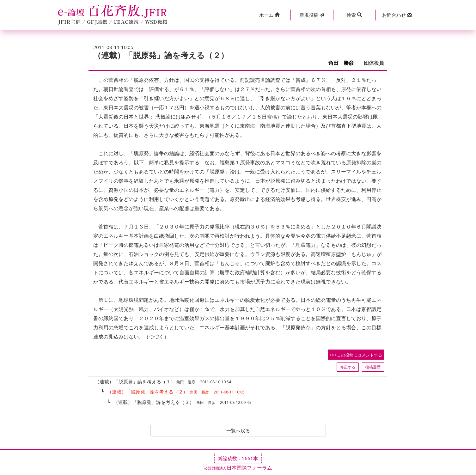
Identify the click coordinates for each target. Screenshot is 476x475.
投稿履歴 (373, 367)
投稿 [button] (312, 15)
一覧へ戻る (238, 431)
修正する (348, 367)
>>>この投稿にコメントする (356, 355)
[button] (269, 15)
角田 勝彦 (344, 63)
